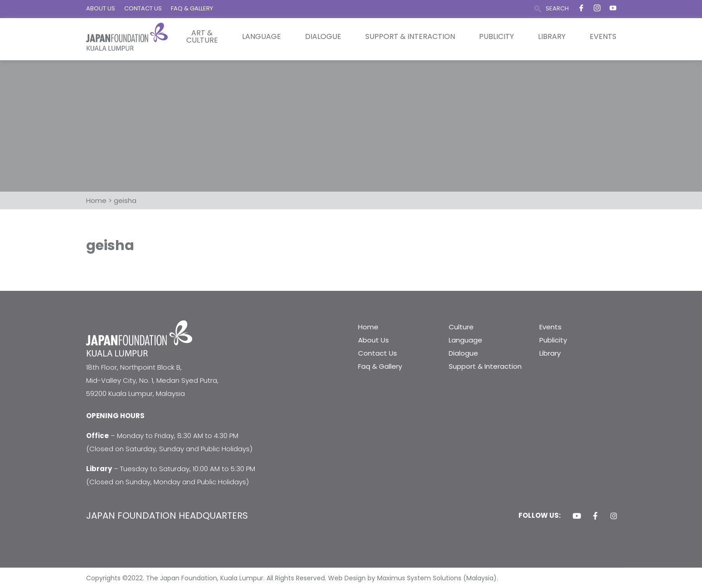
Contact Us (378, 353)
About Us (373, 340)
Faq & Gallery (380, 366)
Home (368, 327)
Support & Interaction (410, 37)
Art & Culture (202, 37)
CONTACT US (143, 8)
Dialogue (323, 37)
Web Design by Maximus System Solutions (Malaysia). (413, 578)
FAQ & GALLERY (192, 8)
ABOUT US (101, 8)
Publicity (496, 37)
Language (261, 37)
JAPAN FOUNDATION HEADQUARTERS (167, 516)
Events (603, 37)
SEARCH (557, 8)
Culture (461, 327)
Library (552, 37)
